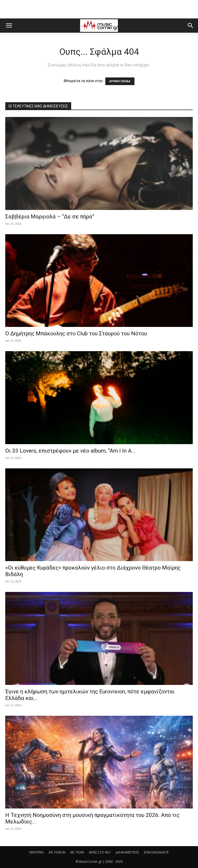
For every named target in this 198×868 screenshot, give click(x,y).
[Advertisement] (99, 9)
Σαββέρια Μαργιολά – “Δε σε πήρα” (50, 217)
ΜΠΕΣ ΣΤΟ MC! (100, 852)
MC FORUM (57, 852)
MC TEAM (77, 852)
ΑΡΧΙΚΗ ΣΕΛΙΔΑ (120, 81)
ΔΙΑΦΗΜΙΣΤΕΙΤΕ (127, 852)
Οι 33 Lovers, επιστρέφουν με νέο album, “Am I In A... (70, 451)
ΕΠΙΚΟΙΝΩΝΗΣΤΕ (156, 852)
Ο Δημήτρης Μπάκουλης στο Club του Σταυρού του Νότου (76, 334)
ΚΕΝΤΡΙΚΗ (37, 852)
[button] (9, 26)
